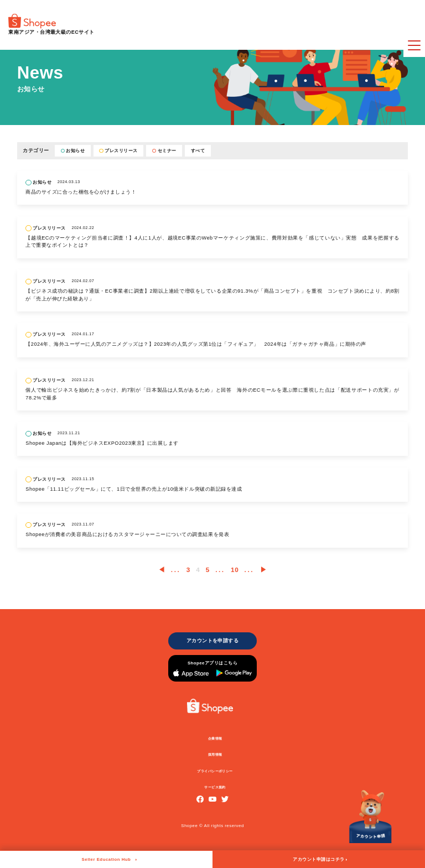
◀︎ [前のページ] (162, 570)
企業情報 (215, 744)
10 (235, 570)
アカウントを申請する (212, 642)
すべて (198, 151)
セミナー (164, 151)
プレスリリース (118, 151)
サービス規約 (216, 795)
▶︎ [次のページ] (264, 570)
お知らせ (73, 151)
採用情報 (215, 761)
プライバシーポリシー (216, 778)
